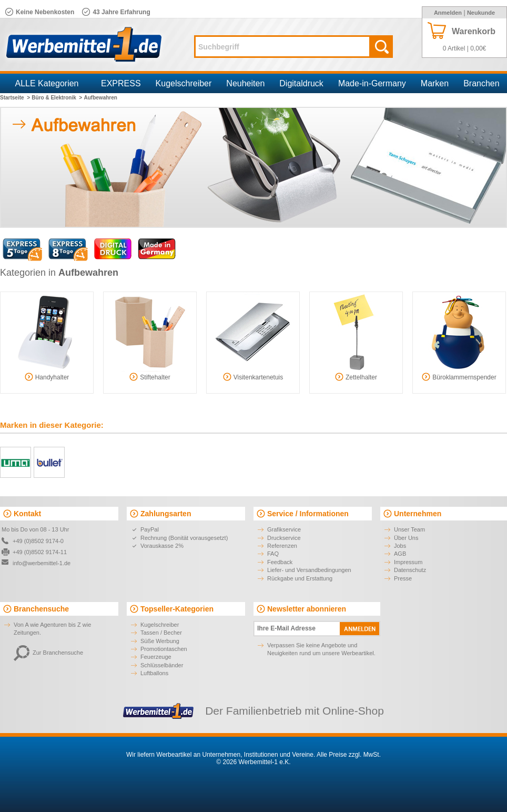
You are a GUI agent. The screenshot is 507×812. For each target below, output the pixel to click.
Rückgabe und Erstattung (300, 578)
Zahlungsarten (166, 514)
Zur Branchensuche (48, 653)
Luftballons (154, 673)
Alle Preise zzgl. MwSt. (349, 755)
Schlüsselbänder (162, 665)
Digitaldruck (301, 83)
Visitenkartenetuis (253, 377)
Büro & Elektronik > (57, 98)
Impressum (408, 562)
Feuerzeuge (156, 657)
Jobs (400, 546)
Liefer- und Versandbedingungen (309, 570)
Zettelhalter (356, 377)
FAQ (273, 554)
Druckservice (284, 538)
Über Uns (406, 538)
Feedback (280, 562)
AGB (400, 554)
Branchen (481, 83)
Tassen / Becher (161, 633)
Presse (403, 578)
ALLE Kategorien (47, 83)
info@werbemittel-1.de (42, 563)
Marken (435, 83)
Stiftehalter (150, 377)
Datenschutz (410, 570)
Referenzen (282, 546)
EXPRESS (121, 83)
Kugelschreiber (184, 83)
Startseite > (15, 98)
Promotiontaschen (164, 649)
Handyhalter (47, 377)
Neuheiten (245, 83)
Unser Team (409, 529)
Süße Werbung (160, 641)
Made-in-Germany (372, 83)
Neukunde (481, 13)
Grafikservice (284, 529)
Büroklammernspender (459, 377)
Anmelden (448, 13)
